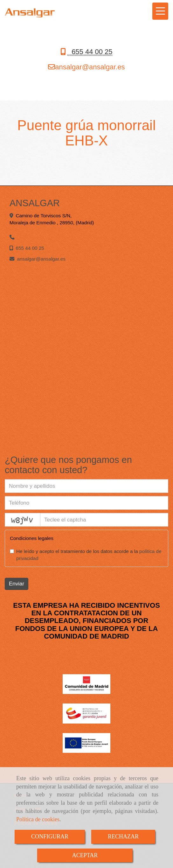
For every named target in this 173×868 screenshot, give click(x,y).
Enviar (17, 584)
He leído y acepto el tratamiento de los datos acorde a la (86, 555)
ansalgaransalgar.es (90, 67)
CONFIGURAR (50, 836)
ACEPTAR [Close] (85, 855)
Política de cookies (38, 819)
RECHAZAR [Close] (123, 836)
